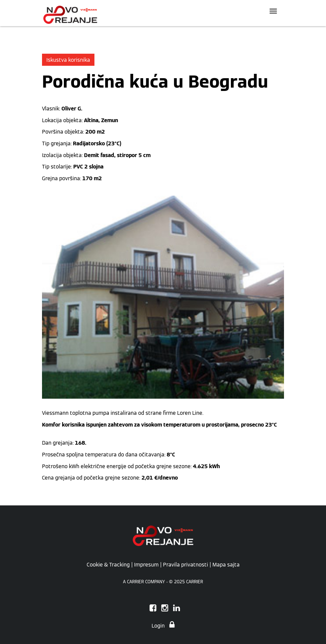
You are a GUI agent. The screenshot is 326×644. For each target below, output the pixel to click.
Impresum (146, 564)
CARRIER (195, 582)
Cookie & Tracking (108, 564)
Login (163, 626)
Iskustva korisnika (68, 60)
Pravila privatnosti (186, 564)
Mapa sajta (226, 564)
